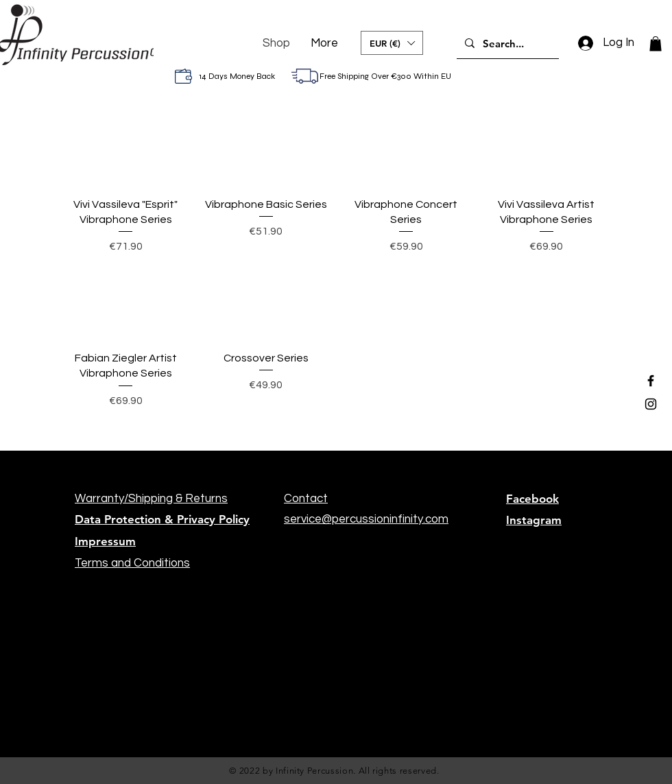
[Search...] (506, 43)
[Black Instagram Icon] (651, 404)
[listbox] (392, 43)
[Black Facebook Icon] (651, 381)
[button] (392, 43)
